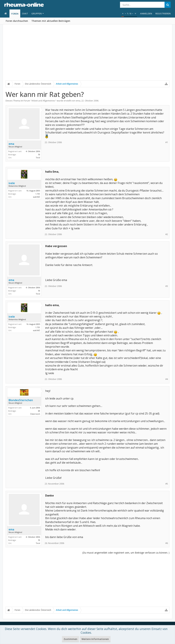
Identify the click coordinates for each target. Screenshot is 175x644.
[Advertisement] (87, 55)
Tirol (38, 158)
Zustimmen (70, 639)
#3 (167, 286)
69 (39, 411)
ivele (12, 183)
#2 (167, 234)
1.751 (38, 194)
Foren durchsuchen (17, 21)
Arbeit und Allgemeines (43, 101)
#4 (167, 379)
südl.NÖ (36, 197)
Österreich (35, 414)
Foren (15, 14)
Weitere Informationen (95, 639)
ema (78, 101)
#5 (167, 484)
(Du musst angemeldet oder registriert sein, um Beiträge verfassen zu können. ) (126, 553)
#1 (167, 142)
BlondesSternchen (21, 400)
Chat (25, 14)
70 (39, 155)
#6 (167, 543)
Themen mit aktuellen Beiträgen (51, 21)
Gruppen (37, 14)
